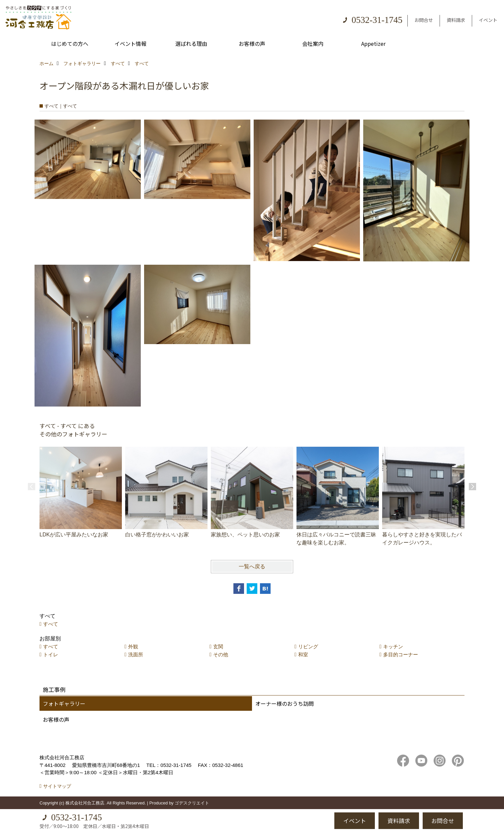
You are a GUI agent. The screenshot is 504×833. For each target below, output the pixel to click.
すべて (51, 624)
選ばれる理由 (191, 44)
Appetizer (373, 44)
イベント (488, 20)
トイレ (51, 654)
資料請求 (456, 20)
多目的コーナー (401, 654)
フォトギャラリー (64, 703)
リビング (308, 647)
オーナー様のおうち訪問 (285, 703)
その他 (221, 654)
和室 (303, 654)
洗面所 (136, 654)
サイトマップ (57, 786)
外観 (133, 647)
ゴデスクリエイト (192, 803)
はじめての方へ (70, 44)
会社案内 (313, 44)
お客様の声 (252, 44)
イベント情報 (130, 44)
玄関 (218, 647)
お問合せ (424, 20)
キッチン (393, 647)
